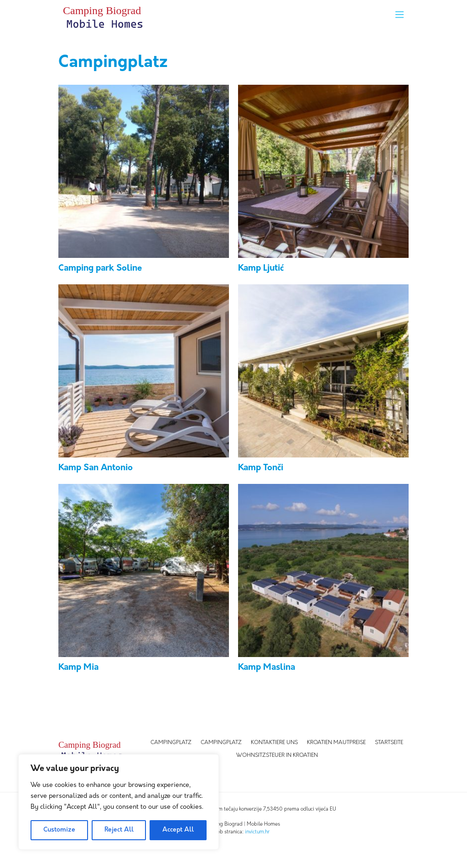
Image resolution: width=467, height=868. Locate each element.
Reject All (119, 830)
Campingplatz (171, 743)
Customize (59, 830)
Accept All (178, 830)
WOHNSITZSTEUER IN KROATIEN (277, 755)
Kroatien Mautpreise (336, 743)
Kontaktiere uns (274, 743)
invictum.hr (257, 832)
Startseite (389, 743)
